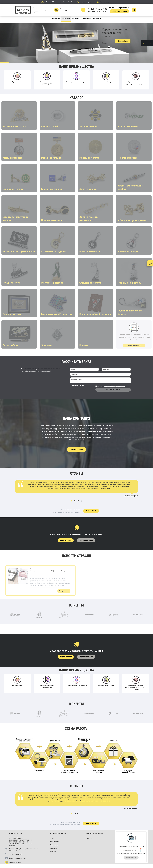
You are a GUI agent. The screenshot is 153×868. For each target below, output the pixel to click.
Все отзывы (91, 511)
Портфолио (66, 18)
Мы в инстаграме (104, 2)
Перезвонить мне (86, 540)
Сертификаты (55, 841)
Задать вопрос (66, 540)
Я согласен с (110, 386)
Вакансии (53, 848)
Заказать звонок (119, 11)
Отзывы (53, 852)
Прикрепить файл (79, 385)
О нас (52, 838)
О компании (58, 833)
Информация (87, 18)
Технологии (54, 845)
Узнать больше (77, 450)
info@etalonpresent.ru (119, 8)
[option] (76, 489)
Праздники (76, 18)
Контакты (97, 18)
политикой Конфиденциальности (115, 386)
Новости (89, 838)
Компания (56, 18)
